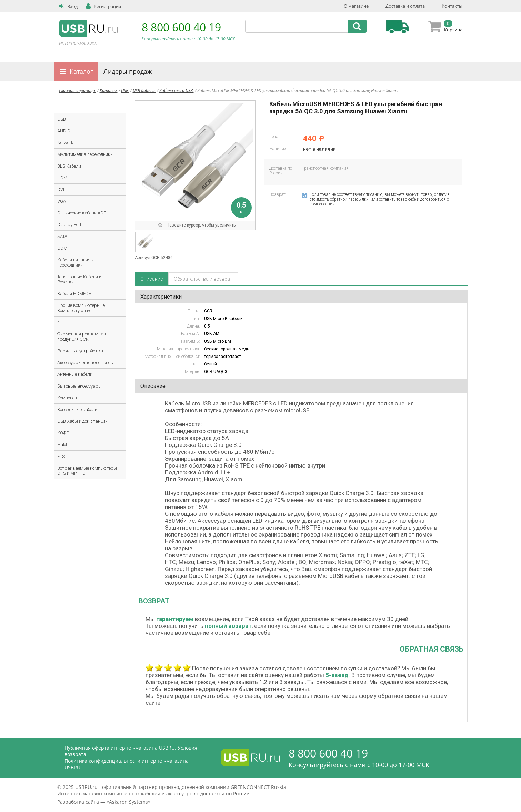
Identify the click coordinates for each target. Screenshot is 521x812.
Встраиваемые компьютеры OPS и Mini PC (87, 471)
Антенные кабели (75, 374)
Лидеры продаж (128, 71)
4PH (61, 322)
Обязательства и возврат (203, 279)
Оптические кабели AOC (82, 213)
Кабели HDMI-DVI (75, 294)
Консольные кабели (77, 409)
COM (62, 248)
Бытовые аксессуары (79, 386)
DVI (61, 189)
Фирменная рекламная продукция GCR (82, 337)
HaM (62, 445)
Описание (152, 279)
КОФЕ (63, 433)
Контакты (452, 6)
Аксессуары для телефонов (85, 363)
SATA (62, 236)
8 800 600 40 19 (181, 27)
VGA (62, 201)
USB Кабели (144, 91)
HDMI (63, 178)
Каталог (81, 71)
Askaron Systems (128, 802)
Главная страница (78, 91)
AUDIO (64, 131)
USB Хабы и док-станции (82, 421)
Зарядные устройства (80, 351)
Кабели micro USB (177, 91)
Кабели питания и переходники (76, 262)
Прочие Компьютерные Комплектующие (81, 308)
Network (65, 143)
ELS (61, 456)
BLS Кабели (69, 166)
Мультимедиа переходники (85, 154)
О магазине (356, 6)
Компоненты (70, 398)
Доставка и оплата (405, 6)
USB (125, 91)
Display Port (69, 225)
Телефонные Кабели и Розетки (79, 279)
